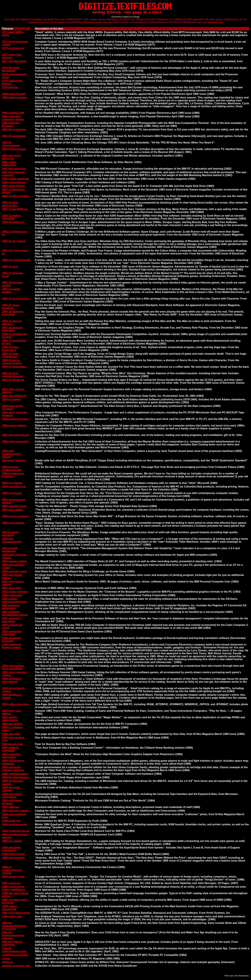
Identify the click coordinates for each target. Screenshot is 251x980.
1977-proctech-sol (13, 48)
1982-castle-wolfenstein (9, 164)
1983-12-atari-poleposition (10, 204)
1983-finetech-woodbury (11, 534)
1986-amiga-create (13, 877)
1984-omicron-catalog (15, 811)
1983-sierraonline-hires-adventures (13, 667)
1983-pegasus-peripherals (11, 607)
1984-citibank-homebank (11, 749)
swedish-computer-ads (16, 966)
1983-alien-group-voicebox (13, 407)
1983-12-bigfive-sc (13, 222)
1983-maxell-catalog (14, 561)
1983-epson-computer (15, 516)
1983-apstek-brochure (15, 419)
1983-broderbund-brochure (13, 475)
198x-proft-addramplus (16, 913)
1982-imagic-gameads (15, 179)
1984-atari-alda (11, 734)
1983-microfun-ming (14, 571)
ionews (6, 959)
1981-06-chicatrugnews (11, 144)
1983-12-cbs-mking (14, 241)
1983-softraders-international (12, 680)
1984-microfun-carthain (11, 789)
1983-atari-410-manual (16, 435)
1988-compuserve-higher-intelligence (13, 888)
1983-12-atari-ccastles (15, 196)
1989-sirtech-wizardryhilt (10, 908)
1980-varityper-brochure (11, 124)
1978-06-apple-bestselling (11, 69)
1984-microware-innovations (12, 796)
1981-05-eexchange (14, 136)
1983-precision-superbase (11, 620)
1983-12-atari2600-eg (15, 209)
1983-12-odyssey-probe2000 (13, 313)
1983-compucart (12, 493)
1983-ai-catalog (11, 399)
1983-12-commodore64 (16, 260)
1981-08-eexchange (14, 149)
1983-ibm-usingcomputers (12, 540)
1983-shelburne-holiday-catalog (12, 646)
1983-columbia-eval (14, 487)
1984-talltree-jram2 (13, 854)
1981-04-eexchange (14, 129)
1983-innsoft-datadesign (10, 550)
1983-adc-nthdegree (14, 396)
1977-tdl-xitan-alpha (14, 61)
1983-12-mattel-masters (11, 291)
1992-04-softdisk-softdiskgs (13, 943)
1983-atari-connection (15, 442)
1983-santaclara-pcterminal (12, 633)
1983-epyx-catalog (13, 523)
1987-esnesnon (11, 883)
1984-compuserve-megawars (13, 762)
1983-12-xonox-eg (13, 380)
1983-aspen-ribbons (14, 426)
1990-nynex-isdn (12, 916)
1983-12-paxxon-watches (12, 323)
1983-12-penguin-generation (13, 329)
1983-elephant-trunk (14, 506)
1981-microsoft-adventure (12, 157)
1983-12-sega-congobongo (10, 355)
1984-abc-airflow (12, 724)
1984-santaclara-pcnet (16, 831)
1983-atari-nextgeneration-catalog (12, 454)
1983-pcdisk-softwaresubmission (14, 600)
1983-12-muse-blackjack (11, 307)
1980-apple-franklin (14, 94)
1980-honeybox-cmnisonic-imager (13, 118)
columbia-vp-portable (15, 955)
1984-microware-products (12, 802)
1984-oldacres (11, 807)
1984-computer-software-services (13, 769)
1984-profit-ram (11, 821)
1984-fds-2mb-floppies (16, 777)
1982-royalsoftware (14, 182)
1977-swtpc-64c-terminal (12, 56)
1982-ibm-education (14, 169)
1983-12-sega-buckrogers (10, 349)
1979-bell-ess (10, 87)
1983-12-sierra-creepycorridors (12, 362)
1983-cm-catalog (12, 483)
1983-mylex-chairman (15, 592)
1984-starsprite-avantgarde (12, 849)
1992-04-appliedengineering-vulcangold (14, 926)
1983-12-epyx (10, 267)
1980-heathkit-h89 (13, 113)
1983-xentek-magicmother (10, 719)
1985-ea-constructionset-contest (12, 870)
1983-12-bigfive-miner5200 (12, 217)
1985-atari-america (13, 858)
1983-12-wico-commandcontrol (12, 375)
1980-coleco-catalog (14, 98)
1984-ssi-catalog (12, 841)
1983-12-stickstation (14, 367)
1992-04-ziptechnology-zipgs (14, 950)
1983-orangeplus (12, 595)
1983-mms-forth (12, 588)
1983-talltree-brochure (16, 704)
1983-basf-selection (14, 460)
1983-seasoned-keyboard (12, 639)
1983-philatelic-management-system (15, 613)
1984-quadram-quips (15, 824)
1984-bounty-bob (12, 744)
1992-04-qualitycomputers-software (13, 935)
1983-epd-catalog (13, 510)
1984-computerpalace (15, 774)
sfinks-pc (8, 962)
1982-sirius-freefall (13, 186)
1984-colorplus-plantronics (11, 756)
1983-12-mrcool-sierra (15, 299)
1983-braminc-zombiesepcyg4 (12, 468)
